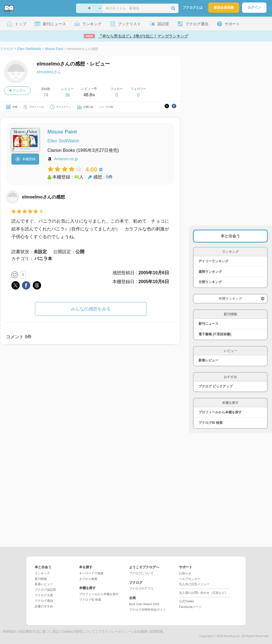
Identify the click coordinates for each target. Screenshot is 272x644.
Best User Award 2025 (144, 604)
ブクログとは (193, 7)
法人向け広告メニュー (194, 584)
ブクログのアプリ (141, 588)
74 (46, 95)
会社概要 (141, 632)
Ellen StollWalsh (63, 141)
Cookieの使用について (78, 632)
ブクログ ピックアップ (216, 386)
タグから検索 (88, 579)
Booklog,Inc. (232, 636)
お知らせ (185, 573)
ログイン (254, 7)
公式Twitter (187, 601)
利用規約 (9, 632)
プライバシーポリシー (115, 632)
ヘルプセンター (190, 579)
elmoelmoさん (49, 72)
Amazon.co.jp (66, 159)
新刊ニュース (208, 324)
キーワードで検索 (91, 573)
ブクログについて (141, 573)
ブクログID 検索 (211, 423)
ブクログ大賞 (44, 595)
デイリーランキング (213, 261)
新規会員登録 (224, 7)
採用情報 (157, 632)
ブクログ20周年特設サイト (148, 610)
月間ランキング (210, 282)
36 (67, 95)
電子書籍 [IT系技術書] (215, 334)
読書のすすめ (44, 606)
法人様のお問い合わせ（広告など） (203, 593)
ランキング (42, 573)
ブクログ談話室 (45, 590)
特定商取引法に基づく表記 (39, 632)
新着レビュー (208, 360)
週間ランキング (210, 272)
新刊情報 (41, 579)
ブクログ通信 (44, 601)
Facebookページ (190, 607)
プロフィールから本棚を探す (220, 412)
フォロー (17, 90)
